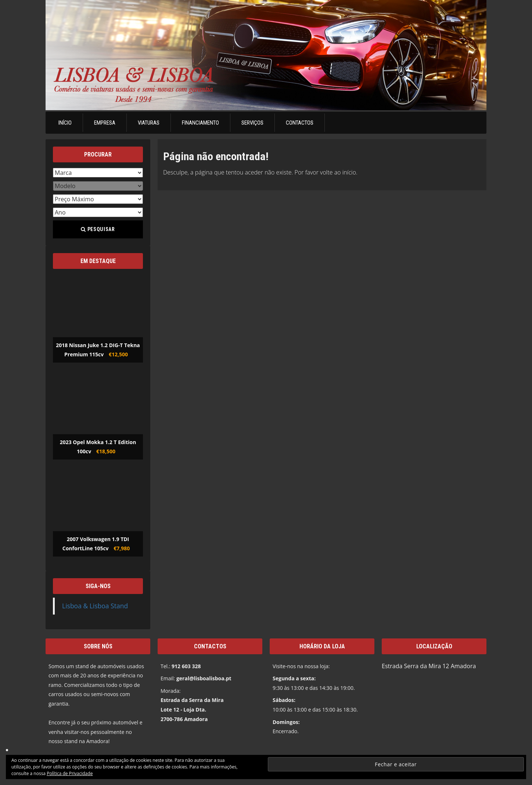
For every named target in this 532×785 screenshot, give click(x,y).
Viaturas (149, 123)
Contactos (300, 123)
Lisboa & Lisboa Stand (95, 606)
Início (65, 123)
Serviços (252, 123)
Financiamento (200, 123)
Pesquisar (98, 229)
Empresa (105, 123)
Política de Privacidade (70, 773)
